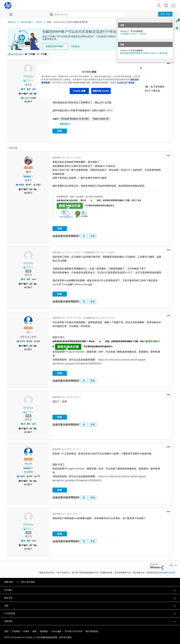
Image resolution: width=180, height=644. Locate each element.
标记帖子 (28, 101)
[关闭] (141, 68)
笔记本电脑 (26, 22)
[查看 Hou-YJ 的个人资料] (28, 463)
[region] (91, 81)
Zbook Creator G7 (101, 119)
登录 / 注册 (165, 14)
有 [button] (84, 235)
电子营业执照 (92, 631)
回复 (60, 131)
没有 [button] (93, 235)
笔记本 (39, 22)
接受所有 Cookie (101, 91)
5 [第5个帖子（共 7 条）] (21, 428)
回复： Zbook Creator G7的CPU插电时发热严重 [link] (67, 22)
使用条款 (161, 572)
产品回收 (16, 631)
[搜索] (87, 14)
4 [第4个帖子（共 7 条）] (21, 345)
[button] (169, 63)
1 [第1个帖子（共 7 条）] (21, 94)
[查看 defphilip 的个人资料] (28, 76)
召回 (6, 631)
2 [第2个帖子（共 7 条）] (21, 189)
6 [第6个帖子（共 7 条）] (21, 480)
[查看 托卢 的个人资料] (28, 171)
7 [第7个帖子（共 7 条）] (21, 545)
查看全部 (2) (65, 124)
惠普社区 (12, 22)
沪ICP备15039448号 (74, 631)
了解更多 (75, 46)
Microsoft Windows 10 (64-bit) (75, 119)
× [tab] (171, 20)
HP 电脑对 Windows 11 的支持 (133, 34)
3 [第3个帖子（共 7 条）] (21, 283)
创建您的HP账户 (55, 46)
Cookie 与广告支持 (126, 83)
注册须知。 (172, 572)
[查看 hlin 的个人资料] (28, 332)
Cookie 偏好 (56, 631)
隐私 (35, 631)
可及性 (26, 631)
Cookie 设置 (79, 91)
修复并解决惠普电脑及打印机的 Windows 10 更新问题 (144, 53)
